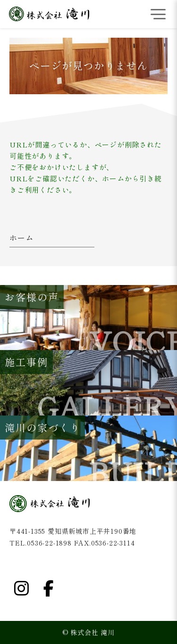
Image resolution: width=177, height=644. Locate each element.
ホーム (21, 238)
